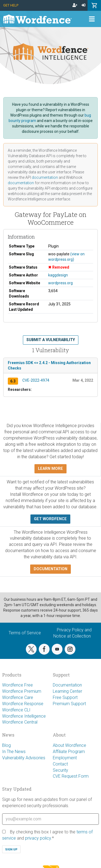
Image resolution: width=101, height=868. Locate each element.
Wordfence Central (20, 722)
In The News (14, 752)
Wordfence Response (23, 704)
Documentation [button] (50, 569)
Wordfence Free (18, 685)
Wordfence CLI (16, 710)
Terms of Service (25, 633)
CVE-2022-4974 (36, 380)
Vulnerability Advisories (24, 758)
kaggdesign (58, 275)
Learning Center (67, 691)
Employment (65, 758)
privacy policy (38, 838)
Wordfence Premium (22, 691)
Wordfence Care (18, 697)
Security (60, 770)
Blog (6, 745)
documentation (45, 177)
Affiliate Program (69, 752)
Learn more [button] (50, 469)
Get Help (11, 5)
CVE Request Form (71, 776)
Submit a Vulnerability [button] (51, 340)
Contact (60, 764)
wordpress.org (60, 283)
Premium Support (69, 704)
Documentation (67, 685)
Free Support (65, 697)
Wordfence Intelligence (24, 716)
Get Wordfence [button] (50, 519)
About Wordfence (69, 745)
